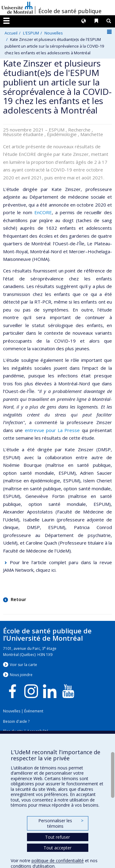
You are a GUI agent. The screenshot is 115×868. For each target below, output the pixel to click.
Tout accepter (57, 848)
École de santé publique (70, 11)
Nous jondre (21, 675)
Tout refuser (57, 837)
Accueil (11, 33)
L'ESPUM (31, 33)
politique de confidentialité (58, 861)
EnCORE (43, 212)
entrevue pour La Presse (52, 430)
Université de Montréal (17, 8)
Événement (34, 711)
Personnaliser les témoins (61, 823)
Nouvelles (54, 33)
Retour (18, 599)
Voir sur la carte (23, 665)
